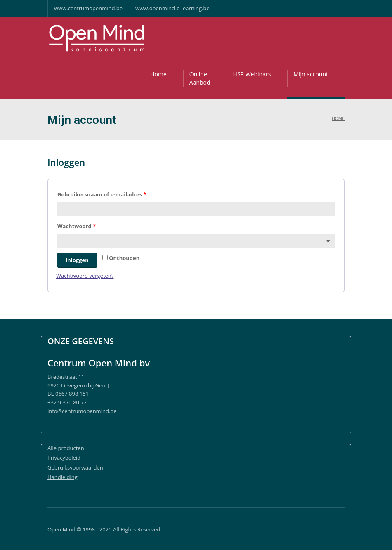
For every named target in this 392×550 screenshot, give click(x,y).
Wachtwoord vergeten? (85, 276)
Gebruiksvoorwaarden (75, 467)
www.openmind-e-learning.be (172, 8)
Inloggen (77, 260)
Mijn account (311, 74)
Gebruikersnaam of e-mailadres (102, 194)
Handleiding (63, 477)
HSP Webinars (252, 74)
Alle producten (66, 448)
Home (158, 74)
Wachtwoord (77, 226)
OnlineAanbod (200, 78)
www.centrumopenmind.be (88, 8)
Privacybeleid (64, 458)
